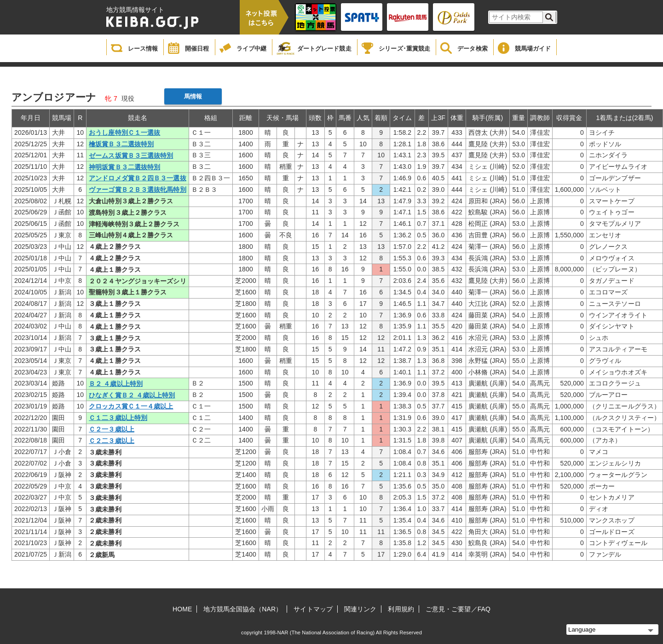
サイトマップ (313, 609)
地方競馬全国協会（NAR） (243, 609)
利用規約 (401, 609)
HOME (182, 609)
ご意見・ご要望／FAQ (458, 609)
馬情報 (193, 96)
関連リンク (360, 609)
